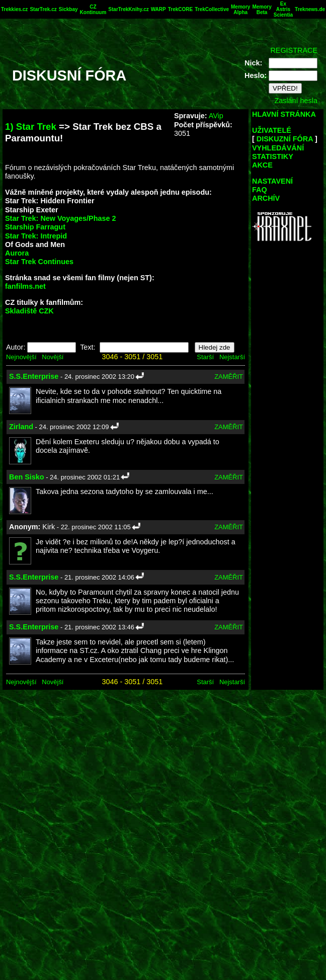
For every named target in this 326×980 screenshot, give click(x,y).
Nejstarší (232, 357)
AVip (216, 116)
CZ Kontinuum (93, 10)
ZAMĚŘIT (229, 377)
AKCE (262, 165)
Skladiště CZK (29, 311)
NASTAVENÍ (272, 181)
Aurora (17, 253)
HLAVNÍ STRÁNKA (284, 114)
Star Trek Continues (39, 262)
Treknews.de (310, 9)
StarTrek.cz (43, 9)
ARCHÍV (266, 198)
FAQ (260, 190)
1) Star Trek (31, 127)
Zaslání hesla (296, 101)
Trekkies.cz (14, 9)
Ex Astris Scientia (283, 9)
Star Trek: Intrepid (36, 236)
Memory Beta (262, 10)
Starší (205, 357)
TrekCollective (212, 9)
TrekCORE (180, 9)
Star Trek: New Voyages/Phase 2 (61, 218)
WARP (158, 9)
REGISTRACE (294, 50)
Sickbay (68, 9)
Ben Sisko (27, 477)
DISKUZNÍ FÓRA (285, 139)
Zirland (21, 427)
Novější (53, 357)
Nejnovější (21, 357)
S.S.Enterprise (34, 376)
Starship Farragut (35, 227)
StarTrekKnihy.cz (128, 9)
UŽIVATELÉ (272, 130)
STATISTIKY (273, 156)
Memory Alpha (240, 10)
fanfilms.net (25, 286)
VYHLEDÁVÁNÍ (278, 148)
